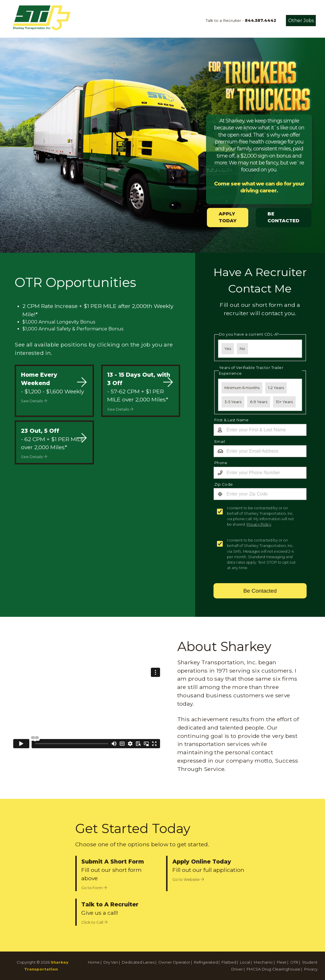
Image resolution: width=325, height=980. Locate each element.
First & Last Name (232, 420)
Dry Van (111, 962)
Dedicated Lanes (138, 962)
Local (245, 962)
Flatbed (229, 962)
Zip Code (224, 484)
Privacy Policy (259, 524)
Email (220, 441)
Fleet (282, 962)
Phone (221, 463)
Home (94, 962)
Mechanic (263, 962)
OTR (294, 962)
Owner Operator (174, 962)
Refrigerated (206, 962)
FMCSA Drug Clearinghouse (273, 969)
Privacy (311, 969)
